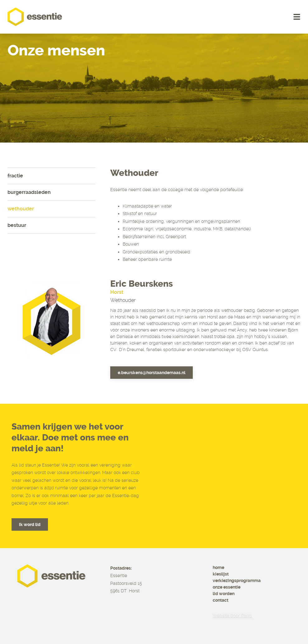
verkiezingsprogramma (237, 581)
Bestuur (17, 225)
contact (220, 600)
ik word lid (30, 524)
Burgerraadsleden (29, 192)
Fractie (15, 176)
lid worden (224, 594)
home (218, 567)
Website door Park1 (232, 616)
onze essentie (227, 587)
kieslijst (221, 574)
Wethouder (21, 209)
